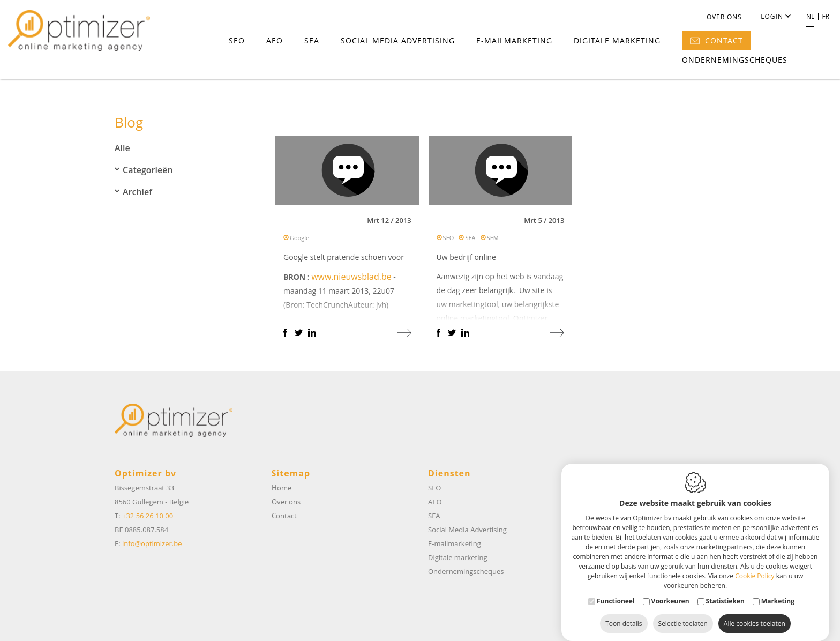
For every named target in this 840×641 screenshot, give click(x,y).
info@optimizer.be (152, 543)
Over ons (724, 17)
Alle (122, 148)
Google (299, 240)
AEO (275, 41)
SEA (312, 41)
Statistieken (725, 590)
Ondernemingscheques (735, 60)
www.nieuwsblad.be (351, 279)
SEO (237, 41)
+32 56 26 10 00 (148, 516)
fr (826, 17)
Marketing (778, 590)
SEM (493, 240)
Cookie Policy (755, 565)
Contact (717, 41)
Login (775, 17)
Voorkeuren (670, 590)
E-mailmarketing (514, 41)
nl (810, 17)
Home (282, 488)
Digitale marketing (617, 41)
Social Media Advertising (398, 41)
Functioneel (616, 590)
